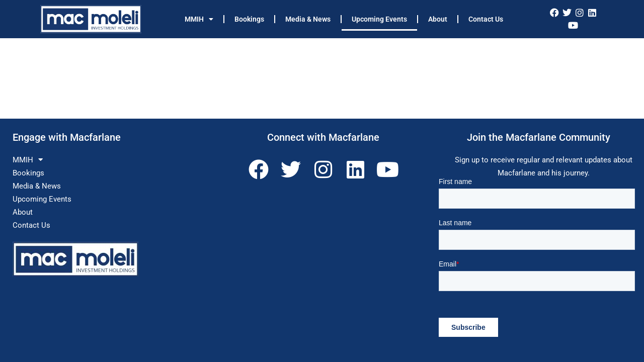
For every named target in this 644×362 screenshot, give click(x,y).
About (438, 19)
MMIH (199, 19)
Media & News (308, 19)
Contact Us (486, 19)
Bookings (249, 19)
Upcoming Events (379, 19)
